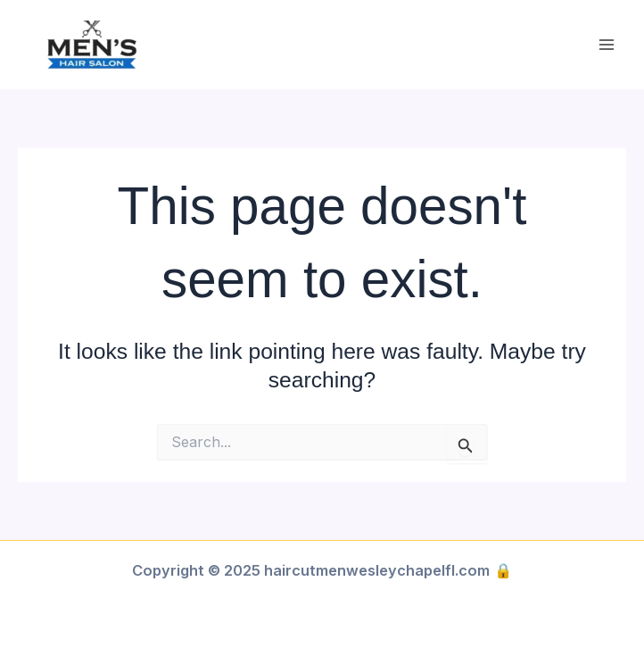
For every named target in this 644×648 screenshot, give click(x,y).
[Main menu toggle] (606, 45)
